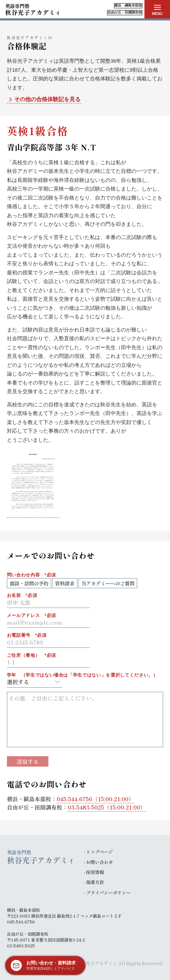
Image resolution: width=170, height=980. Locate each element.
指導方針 (95, 882)
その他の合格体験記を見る (44, 100)
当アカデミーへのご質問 (108, 583)
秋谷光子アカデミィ (33, 9)
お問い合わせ (100, 862)
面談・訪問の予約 (29, 583)
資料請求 (65, 583)
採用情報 (95, 872)
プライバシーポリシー (108, 893)
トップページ (100, 852)
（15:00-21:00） (95, 799)
